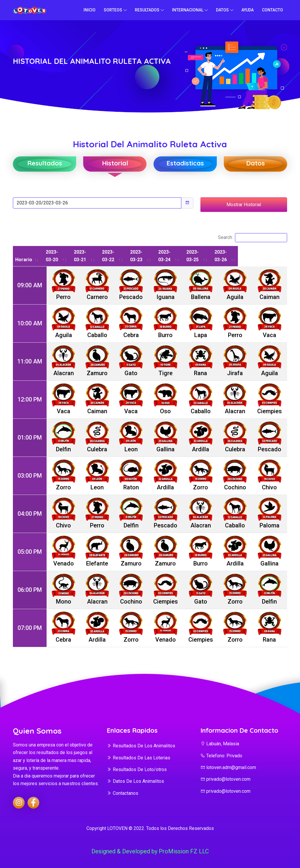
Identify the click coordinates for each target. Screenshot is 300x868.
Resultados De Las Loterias (138, 758)
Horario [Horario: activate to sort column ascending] (24, 260)
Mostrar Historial (244, 205)
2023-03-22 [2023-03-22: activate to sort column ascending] (127, 256)
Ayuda (248, 10)
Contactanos (122, 793)
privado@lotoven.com (225, 779)
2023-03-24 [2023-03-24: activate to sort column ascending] (197, 256)
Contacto (272, 10)
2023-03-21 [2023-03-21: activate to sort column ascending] (92, 256)
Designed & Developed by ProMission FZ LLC (150, 851)
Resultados (147, 10)
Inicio (90, 10)
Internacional (188, 10)
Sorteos (113, 10)
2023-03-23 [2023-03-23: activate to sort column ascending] (161, 256)
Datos (222, 10)
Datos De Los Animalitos (135, 781)
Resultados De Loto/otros (137, 769)
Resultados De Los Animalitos (141, 746)
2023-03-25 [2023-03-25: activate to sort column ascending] (231, 256)
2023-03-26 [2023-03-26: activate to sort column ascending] (266, 256)
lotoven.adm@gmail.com (228, 767)
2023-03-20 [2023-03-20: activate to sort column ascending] (57, 256)
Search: (253, 238)
